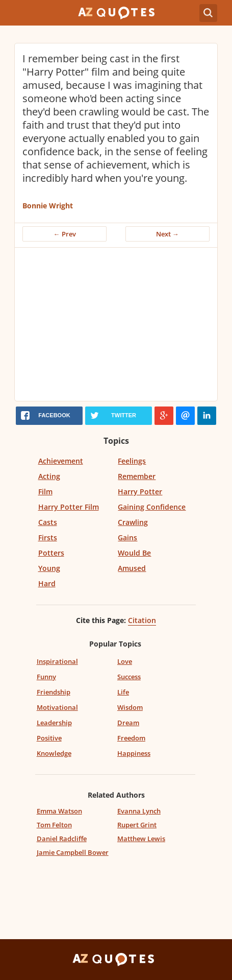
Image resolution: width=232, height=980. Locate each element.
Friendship (54, 692)
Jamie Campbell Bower (73, 852)
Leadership (54, 723)
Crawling (133, 522)
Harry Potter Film (69, 507)
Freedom (131, 738)
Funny (46, 677)
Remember (137, 476)
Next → (167, 234)
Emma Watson (59, 811)
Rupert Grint (137, 825)
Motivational (57, 707)
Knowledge (54, 753)
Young (49, 568)
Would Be (134, 553)
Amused (132, 568)
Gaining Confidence (152, 507)
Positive (49, 738)
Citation (142, 620)
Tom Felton (54, 825)
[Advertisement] (116, 324)
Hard (47, 583)
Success (129, 677)
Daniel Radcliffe (62, 839)
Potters (51, 553)
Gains (127, 537)
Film (45, 492)
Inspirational (57, 661)
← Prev (65, 234)
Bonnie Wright (48, 206)
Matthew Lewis (141, 839)
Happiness (134, 753)
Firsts (48, 537)
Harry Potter (140, 492)
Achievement (61, 461)
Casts (48, 522)
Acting (49, 476)
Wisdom (130, 707)
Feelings (132, 461)
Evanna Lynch (139, 811)
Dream (128, 723)
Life (123, 692)
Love (125, 661)
